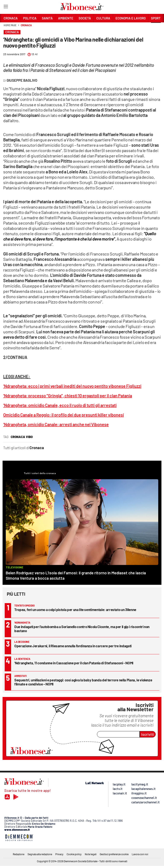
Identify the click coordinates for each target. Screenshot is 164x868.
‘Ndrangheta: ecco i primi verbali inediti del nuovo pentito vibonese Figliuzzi (72, 386)
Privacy (59, 854)
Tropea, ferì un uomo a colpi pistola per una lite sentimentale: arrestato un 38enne (75, 610)
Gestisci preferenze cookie (114, 854)
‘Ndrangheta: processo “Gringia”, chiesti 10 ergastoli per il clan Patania (68, 396)
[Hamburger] (6, 7)
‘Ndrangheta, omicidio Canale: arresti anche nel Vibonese (56, 424)
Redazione (19, 854)
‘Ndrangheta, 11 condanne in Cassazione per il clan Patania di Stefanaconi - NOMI (74, 663)
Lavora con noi (140, 854)
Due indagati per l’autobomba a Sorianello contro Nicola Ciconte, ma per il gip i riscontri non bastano (82, 629)
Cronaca (26, 25)
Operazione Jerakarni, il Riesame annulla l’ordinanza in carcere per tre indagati (73, 646)
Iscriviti (148, 734)
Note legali (91, 854)
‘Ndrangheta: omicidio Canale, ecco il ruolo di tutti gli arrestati (60, 405)
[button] (156, 28)
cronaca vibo (22, 437)
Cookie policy (74, 854)
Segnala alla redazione (40, 854)
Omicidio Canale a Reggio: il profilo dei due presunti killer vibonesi (64, 415)
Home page (10, 25)
